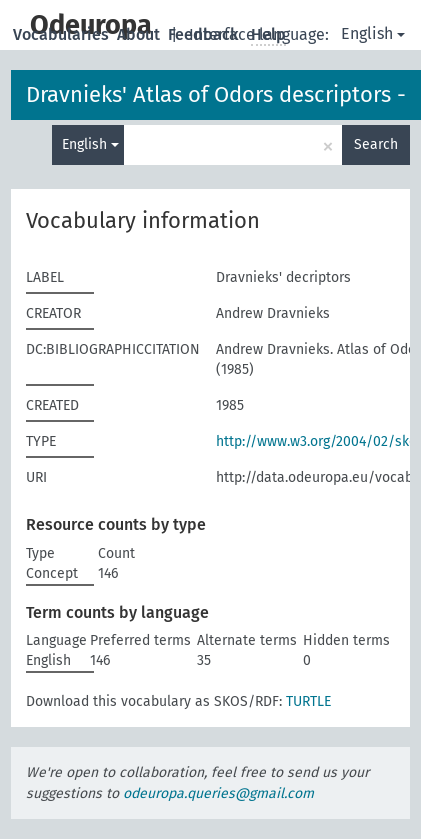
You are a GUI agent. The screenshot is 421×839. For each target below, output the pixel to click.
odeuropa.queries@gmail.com (218, 793)
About (140, 34)
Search (376, 144)
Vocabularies (63, 34)
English (373, 33)
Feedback (205, 34)
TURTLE (308, 701)
